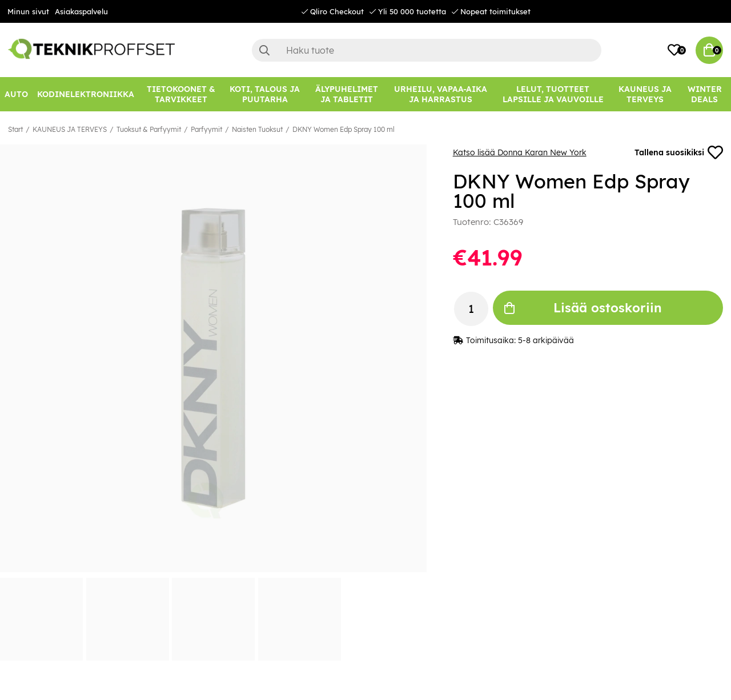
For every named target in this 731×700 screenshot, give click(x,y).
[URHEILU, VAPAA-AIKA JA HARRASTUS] (441, 94)
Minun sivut (28, 11)
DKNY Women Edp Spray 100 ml (344, 129)
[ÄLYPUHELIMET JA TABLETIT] (346, 94)
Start (15, 129)
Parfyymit (206, 129)
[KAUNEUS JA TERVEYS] (645, 94)
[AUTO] (16, 94)
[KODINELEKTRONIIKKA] (86, 94)
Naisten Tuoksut (257, 129)
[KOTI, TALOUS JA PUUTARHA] (265, 94)
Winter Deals (705, 94)
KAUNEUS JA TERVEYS (70, 129)
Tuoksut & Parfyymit (149, 129)
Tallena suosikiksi (678, 152)
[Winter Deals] (704, 94)
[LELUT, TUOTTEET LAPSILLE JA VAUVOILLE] (553, 94)
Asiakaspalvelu (81, 11)
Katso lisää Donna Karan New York (520, 152)
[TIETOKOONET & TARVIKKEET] (181, 94)
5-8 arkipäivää (546, 341)
